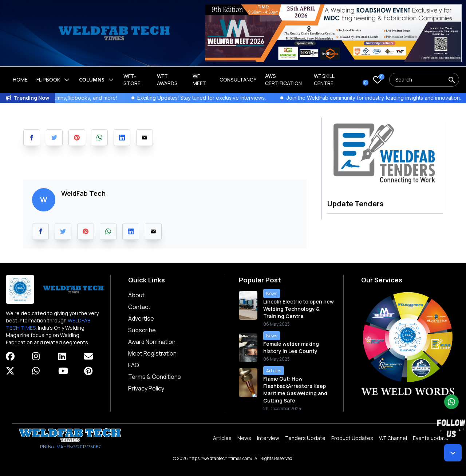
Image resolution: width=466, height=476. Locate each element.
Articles (222, 438)
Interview (268, 438)
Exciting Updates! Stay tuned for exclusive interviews (209, 98)
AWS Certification (283, 80)
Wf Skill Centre (324, 80)
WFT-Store (132, 80)
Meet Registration (152, 353)
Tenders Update (305, 438)
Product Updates (352, 438)
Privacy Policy (146, 388)
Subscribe (142, 330)
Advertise (141, 318)
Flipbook (53, 80)
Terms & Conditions (155, 377)
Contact (139, 307)
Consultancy (238, 80)
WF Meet (200, 80)
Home (20, 80)
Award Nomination (152, 342)
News (244, 438)
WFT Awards (167, 80)
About (136, 295)
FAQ (134, 365)
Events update (431, 438)
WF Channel (393, 438)
